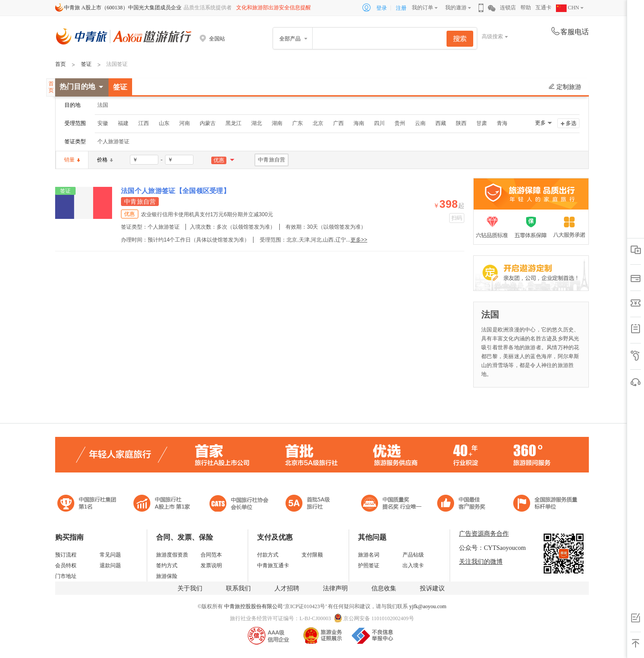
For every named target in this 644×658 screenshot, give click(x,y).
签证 (86, 64)
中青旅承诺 (545, 504)
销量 (72, 160)
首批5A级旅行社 (162, 504)
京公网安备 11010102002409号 (379, 618)
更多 (540, 123)
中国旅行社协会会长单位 (239, 504)
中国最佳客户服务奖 (392, 504)
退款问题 (110, 565)
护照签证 (369, 565)
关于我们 (190, 588)
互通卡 (543, 8)
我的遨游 (456, 8)
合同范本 (211, 555)
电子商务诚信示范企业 (312, 504)
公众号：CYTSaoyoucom (492, 548)
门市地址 (66, 576)
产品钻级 (413, 555)
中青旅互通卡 (273, 565)
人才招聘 (287, 588)
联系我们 (238, 588)
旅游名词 (369, 555)
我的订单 (423, 8)
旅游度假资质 (172, 555)
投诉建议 (432, 588)
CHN (568, 8)
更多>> (359, 240)
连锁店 (508, 8)
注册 (401, 8)
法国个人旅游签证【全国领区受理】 (175, 191)
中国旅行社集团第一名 (88, 504)
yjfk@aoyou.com (428, 606)
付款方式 (268, 555)
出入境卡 (413, 565)
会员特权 (66, 565)
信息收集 (384, 588)
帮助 (526, 8)
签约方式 (167, 565)
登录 (382, 8)
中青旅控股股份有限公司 (254, 606)
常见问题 (110, 555)
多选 (571, 123)
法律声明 (335, 588)
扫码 (457, 218)
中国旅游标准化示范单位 (464, 504)
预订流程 (66, 555)
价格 (105, 160)
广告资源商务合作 (484, 534)
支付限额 (312, 555)
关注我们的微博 (481, 562)
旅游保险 (167, 576)
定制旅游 (565, 87)
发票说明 (211, 565)
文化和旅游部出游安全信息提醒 (274, 8)
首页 (60, 64)
